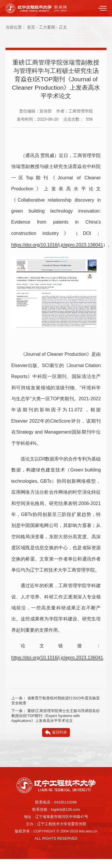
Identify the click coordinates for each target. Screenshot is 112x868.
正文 (63, 27)
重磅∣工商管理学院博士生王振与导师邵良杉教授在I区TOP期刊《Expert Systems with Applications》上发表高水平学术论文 (56, 716)
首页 (31, 27)
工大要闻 (47, 27)
